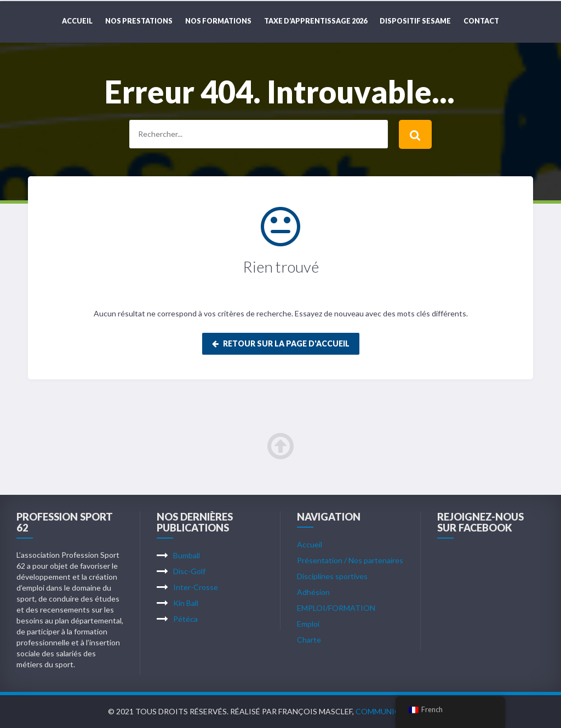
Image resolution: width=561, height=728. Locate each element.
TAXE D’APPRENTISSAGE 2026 (316, 21)
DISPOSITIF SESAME (415, 21)
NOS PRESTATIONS (139, 21)
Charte (309, 640)
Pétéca (185, 619)
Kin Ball (186, 603)
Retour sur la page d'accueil (281, 343)
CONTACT (481, 21)
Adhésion (313, 592)
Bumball (187, 555)
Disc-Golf (189, 571)
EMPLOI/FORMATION (336, 608)
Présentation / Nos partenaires (350, 560)
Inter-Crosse (196, 587)
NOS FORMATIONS (218, 21)
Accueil (77, 21)
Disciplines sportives (332, 576)
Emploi (308, 624)
